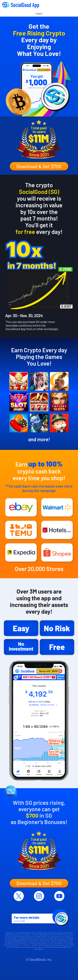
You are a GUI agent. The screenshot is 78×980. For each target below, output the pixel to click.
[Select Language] (39, 14)
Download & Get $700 (39, 166)
